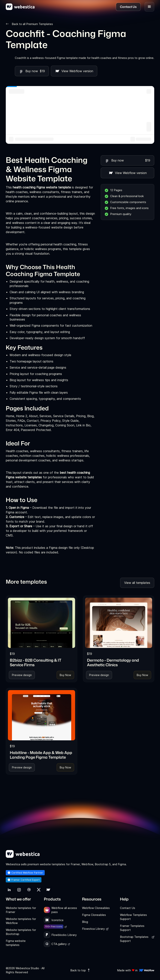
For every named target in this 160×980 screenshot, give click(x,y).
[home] (20, 7)
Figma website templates (16, 943)
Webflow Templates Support (133, 917)
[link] (41, 623)
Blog (85, 922)
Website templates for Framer (21, 910)
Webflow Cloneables (96, 908)
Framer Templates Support (132, 928)
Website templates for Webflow (21, 921)
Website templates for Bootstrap (21, 932)
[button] (149, 7)
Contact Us (128, 908)
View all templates (137, 583)
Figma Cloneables (94, 915)
